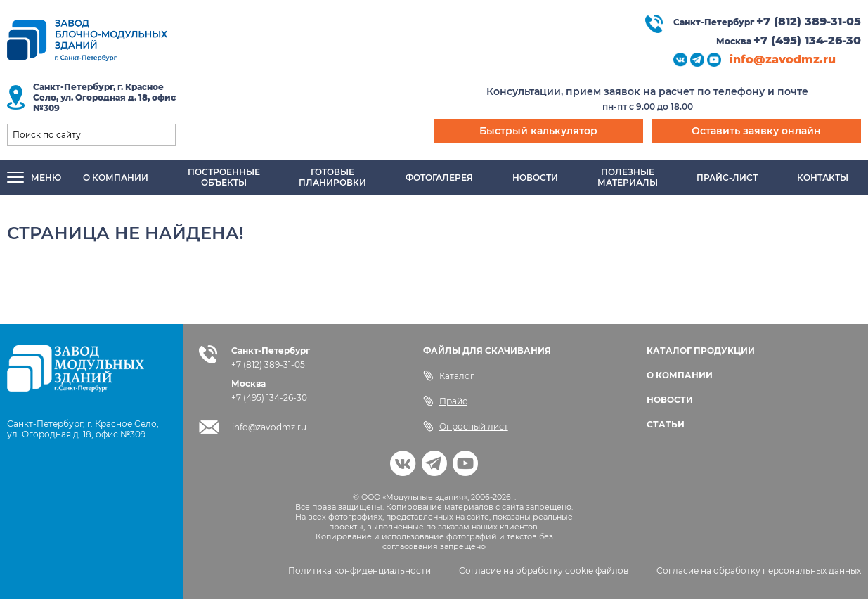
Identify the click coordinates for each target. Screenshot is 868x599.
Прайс (445, 401)
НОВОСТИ (670, 400)
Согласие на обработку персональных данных (759, 571)
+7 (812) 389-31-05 (809, 21)
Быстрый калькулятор (538, 131)
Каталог (449, 375)
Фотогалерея (439, 178)
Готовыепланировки (332, 177)
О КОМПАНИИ (680, 375)
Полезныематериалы (628, 177)
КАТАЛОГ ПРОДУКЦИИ (701, 350)
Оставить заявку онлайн (756, 131)
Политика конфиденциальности (359, 571)
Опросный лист (466, 426)
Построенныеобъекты (224, 177)
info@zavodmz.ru (783, 59)
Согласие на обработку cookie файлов (544, 571)
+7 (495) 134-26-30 (807, 40)
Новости (535, 178)
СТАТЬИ (666, 424)
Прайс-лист (727, 178)
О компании (116, 178)
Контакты (823, 178)
